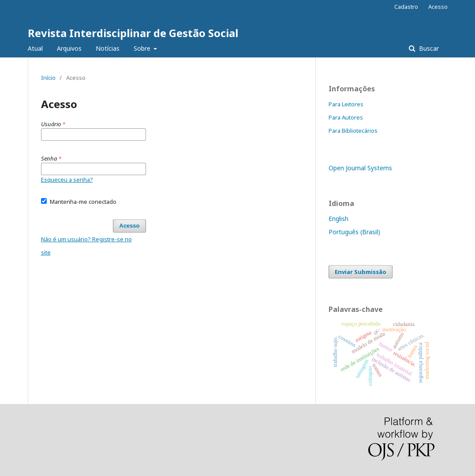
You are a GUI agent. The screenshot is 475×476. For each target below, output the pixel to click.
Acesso (438, 7)
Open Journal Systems (360, 168)
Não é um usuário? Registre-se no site (86, 246)
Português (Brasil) (354, 232)
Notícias (108, 48)
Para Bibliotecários (353, 131)
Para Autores (346, 117)
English (338, 219)
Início (48, 78)
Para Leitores (346, 104)
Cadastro (406, 7)
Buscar (428, 48)
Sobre (143, 48)
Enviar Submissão (361, 272)
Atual (35, 48)
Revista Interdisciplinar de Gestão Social (133, 33)
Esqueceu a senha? (67, 180)
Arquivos (69, 48)
